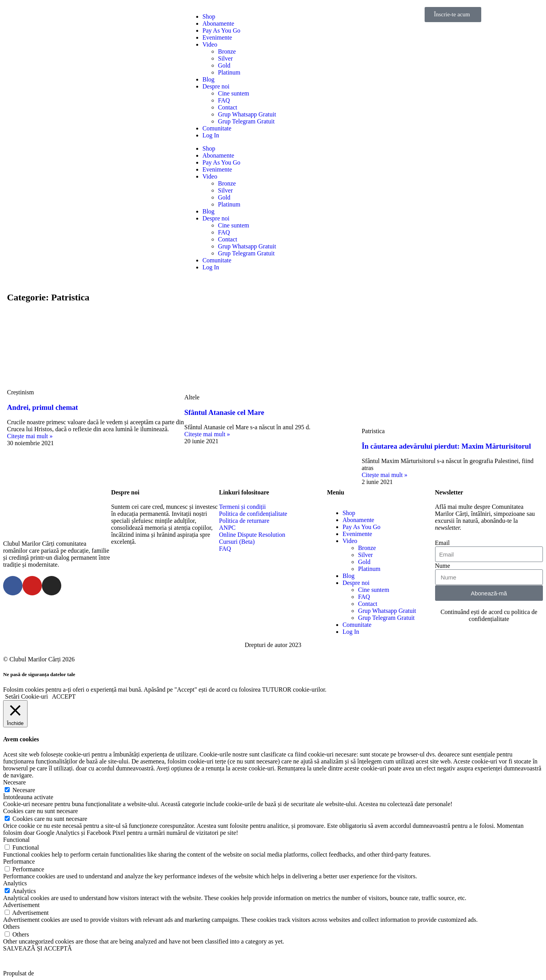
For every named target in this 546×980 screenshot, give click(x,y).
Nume (443, 566)
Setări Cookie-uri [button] (27, 696)
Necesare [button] (15, 782)
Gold (224, 65)
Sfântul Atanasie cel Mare (224, 412)
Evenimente (217, 37)
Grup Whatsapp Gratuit (247, 114)
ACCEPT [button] (64, 696)
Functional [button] (16, 840)
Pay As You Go (221, 30)
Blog (208, 79)
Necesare (24, 790)
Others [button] (11, 927)
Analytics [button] (15, 883)
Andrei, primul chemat (42, 407)
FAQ (224, 100)
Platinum (229, 72)
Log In (211, 135)
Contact (228, 107)
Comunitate (217, 128)
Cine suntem (233, 93)
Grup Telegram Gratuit (246, 121)
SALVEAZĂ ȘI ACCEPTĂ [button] (37, 948)
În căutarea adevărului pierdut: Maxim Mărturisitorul (447, 446)
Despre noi (216, 86)
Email (442, 543)
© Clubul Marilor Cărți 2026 (39, 659)
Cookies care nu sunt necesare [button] (41, 811)
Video (210, 44)
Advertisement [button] (21, 905)
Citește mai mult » (30, 436)
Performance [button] (19, 861)
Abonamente (218, 23)
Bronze (227, 51)
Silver (225, 58)
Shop (209, 16)
